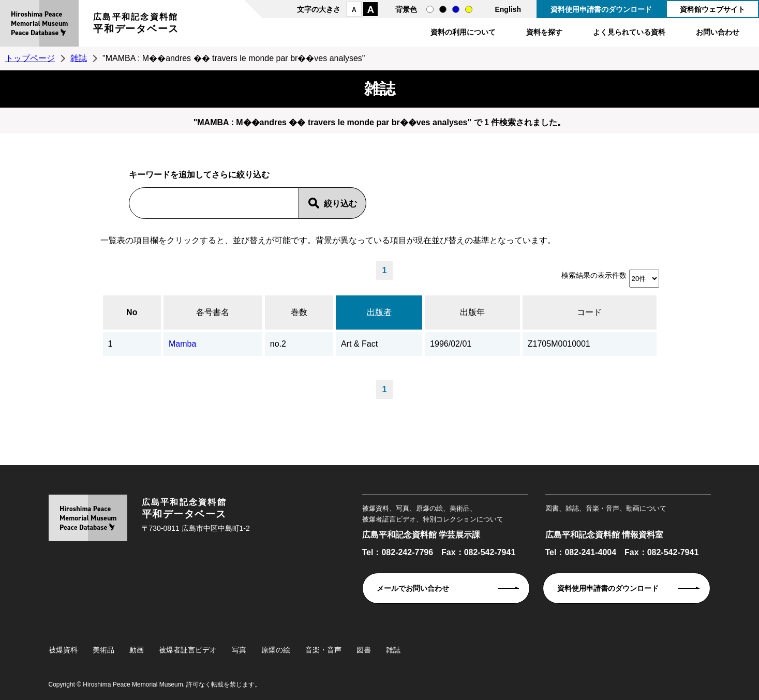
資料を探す (544, 32)
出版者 (379, 312)
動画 (137, 650)
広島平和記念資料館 (136, 25)
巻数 (299, 312)
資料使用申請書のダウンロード (601, 9)
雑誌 (79, 58)
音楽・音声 (323, 650)
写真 (239, 650)
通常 (430, 9)
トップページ (30, 58)
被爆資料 (63, 650)
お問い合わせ (718, 32)
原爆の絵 (276, 650)
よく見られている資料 (629, 32)
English (508, 9)
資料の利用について (463, 32)
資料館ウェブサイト (712, 9)
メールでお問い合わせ (413, 588)
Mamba (182, 344)
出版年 (472, 312)
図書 (364, 650)
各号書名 (213, 312)
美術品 (103, 650)
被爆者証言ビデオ (188, 650)
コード (589, 312)
